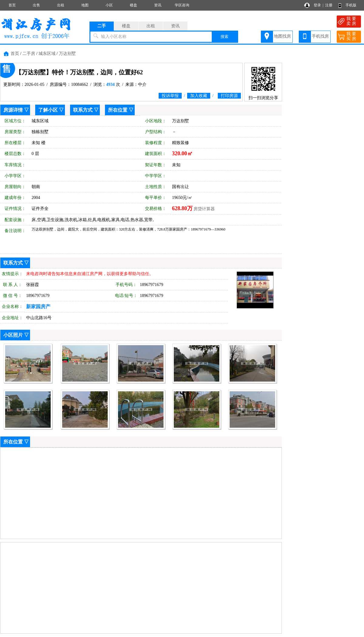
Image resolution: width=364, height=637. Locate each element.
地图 (85, 5)
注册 (329, 5)
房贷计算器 (204, 209)
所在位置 (118, 110)
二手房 (29, 54)
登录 (317, 5)
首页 (12, 5)
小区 (109, 5)
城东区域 (47, 54)
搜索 (224, 37)
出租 (61, 5)
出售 (36, 5)
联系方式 (83, 110)
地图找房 (282, 36)
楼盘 (133, 5)
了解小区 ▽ (51, 110)
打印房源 (229, 96)
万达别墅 (67, 54)
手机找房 (320, 36)
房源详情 (13, 110)
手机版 (351, 5)
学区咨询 (182, 5)
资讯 (158, 5)
